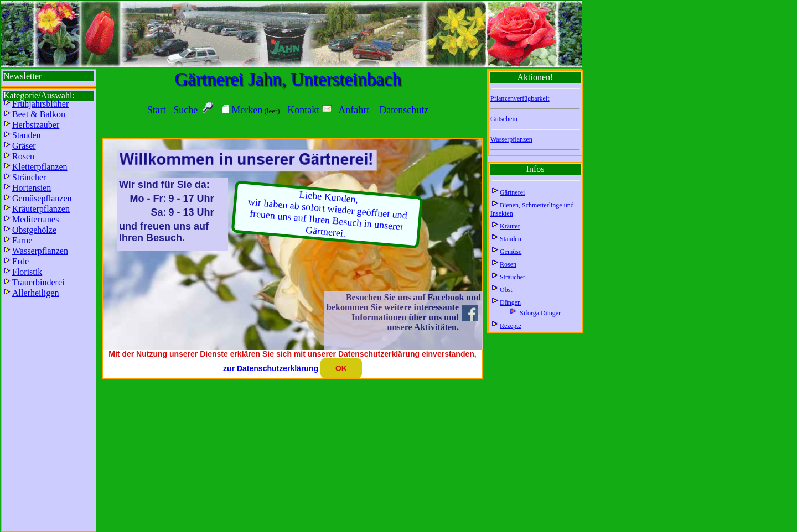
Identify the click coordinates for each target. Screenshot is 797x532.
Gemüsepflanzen (42, 198)
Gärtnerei (512, 192)
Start (157, 110)
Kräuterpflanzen (41, 209)
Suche (187, 110)
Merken (247, 110)
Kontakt (309, 110)
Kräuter (510, 226)
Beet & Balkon (39, 114)
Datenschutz (404, 110)
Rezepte (511, 326)
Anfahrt (354, 110)
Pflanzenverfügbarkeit (520, 98)
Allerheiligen (35, 293)
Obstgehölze (34, 230)
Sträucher (513, 277)
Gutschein (504, 119)
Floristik (27, 272)
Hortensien (32, 188)
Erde (20, 261)
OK (341, 368)
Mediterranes (35, 219)
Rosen (508, 264)
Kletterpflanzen (40, 167)
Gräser (24, 146)
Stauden (511, 239)
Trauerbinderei (38, 282)
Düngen (510, 302)
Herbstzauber (36, 125)
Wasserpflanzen (511, 139)
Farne (22, 240)
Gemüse (511, 252)
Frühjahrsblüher (40, 104)
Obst (506, 290)
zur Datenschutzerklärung (271, 368)
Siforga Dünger (539, 313)
